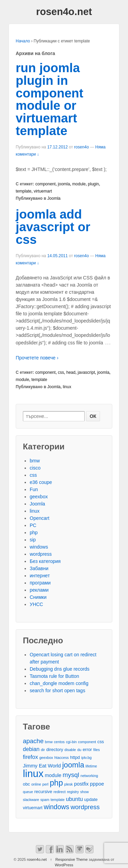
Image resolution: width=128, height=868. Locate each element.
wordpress (41, 554)
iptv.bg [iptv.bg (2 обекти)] (87, 758)
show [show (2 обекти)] (84, 792)
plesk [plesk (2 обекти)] (68, 784)
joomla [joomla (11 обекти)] (73, 765)
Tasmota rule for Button (54, 676)
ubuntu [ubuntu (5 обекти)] (74, 799)
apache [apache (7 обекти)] (33, 741)
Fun (34, 489)
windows (39, 547)
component (46, 184)
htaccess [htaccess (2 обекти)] (61, 758)
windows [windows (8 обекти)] (56, 807)
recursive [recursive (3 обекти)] (43, 792)
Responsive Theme (72, 859)
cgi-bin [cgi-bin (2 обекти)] (71, 742)
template (24, 191)
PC (33, 525)
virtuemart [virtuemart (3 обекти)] (33, 808)
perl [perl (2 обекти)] (45, 784)
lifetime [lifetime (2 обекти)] (91, 766)
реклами (39, 590)
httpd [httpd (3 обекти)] (75, 757)
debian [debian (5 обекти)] (31, 749)
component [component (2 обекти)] (87, 742)
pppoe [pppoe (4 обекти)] (97, 784)
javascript (87, 372)
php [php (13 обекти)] (56, 783)
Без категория (45, 561)
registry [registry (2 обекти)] (73, 792)
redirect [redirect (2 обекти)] (60, 792)
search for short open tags (58, 691)
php (34, 532)
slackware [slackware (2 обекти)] (31, 800)
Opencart (40, 518)
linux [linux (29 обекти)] (33, 773)
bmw (35, 461)
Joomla (54, 198)
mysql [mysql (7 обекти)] (71, 775)
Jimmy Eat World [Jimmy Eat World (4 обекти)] (42, 766)
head (71, 372)
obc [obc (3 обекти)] (26, 784)
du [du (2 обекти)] (79, 750)
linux (67, 387)
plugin (94, 184)
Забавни (39, 568)
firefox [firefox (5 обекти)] (30, 757)
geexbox (39, 497)
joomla (64, 184)
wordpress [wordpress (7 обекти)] (85, 807)
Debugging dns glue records (60, 669)
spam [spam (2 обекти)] (45, 800)
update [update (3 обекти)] (91, 799)
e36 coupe (41, 482)
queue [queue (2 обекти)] (28, 792)
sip (33, 540)
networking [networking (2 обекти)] (89, 776)
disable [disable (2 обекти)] (70, 750)
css (61, 372)
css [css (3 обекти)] (101, 742)
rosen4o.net (64, 12)
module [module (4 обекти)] (53, 775)
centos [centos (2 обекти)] (59, 742)
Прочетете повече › (37, 358)
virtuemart (43, 191)
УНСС (36, 604)
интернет (40, 576)
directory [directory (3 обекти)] (54, 749)
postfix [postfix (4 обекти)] (81, 784)
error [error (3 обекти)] (87, 749)
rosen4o (81, 147)
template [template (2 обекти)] (58, 800)
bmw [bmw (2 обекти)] (49, 742)
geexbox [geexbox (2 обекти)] (46, 758)
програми (40, 583)
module (79, 184)
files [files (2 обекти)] (96, 750)
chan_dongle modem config (59, 683)
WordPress (64, 865)
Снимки (38, 597)
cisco (35, 468)
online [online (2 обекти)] (36, 784)
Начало (23, 41)
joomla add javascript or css (53, 227)
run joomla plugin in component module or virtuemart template (49, 99)
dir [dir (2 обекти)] (43, 750)
